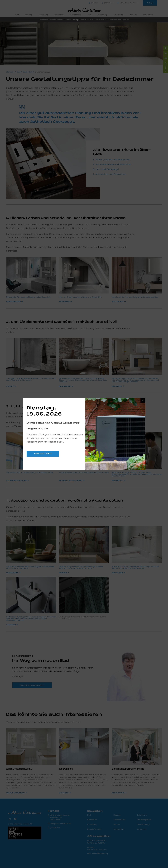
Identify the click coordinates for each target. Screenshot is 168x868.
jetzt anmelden (42, 454)
